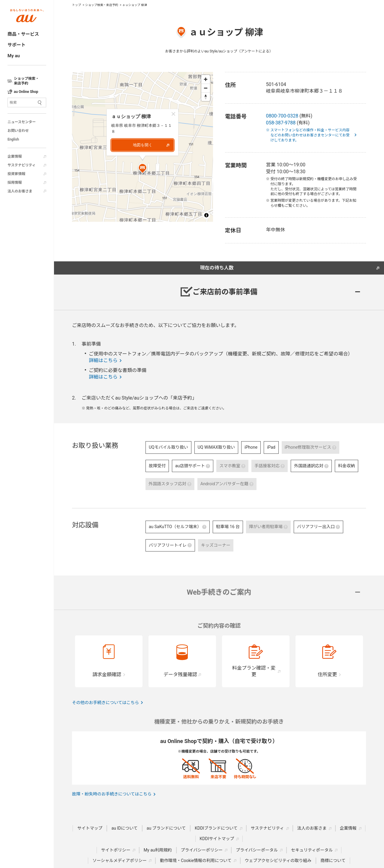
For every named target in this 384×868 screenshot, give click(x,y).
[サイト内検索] (27, 103)
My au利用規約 (158, 850)
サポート (16, 45)
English (13, 139)
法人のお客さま (20, 191)
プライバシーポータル (257, 850)
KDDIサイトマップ (217, 839)
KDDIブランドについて (216, 828)
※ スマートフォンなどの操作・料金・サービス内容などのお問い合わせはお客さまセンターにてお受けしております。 (310, 135)
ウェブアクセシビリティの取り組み (278, 861)
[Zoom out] (206, 88)
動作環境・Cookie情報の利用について (196, 861)
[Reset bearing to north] (206, 97)
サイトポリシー (116, 850)
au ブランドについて (166, 828)
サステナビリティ (21, 165)
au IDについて (124, 828)
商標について (333, 861)
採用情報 (15, 183)
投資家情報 (16, 174)
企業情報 (15, 156)
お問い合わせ (18, 131)
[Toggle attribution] (206, 215)
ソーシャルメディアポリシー (120, 861)
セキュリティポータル (312, 850)
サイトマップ (90, 828)
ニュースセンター (22, 122)
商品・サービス (23, 34)
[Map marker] (142, 169)
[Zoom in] (206, 79)
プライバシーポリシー (202, 850)
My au (14, 56)
